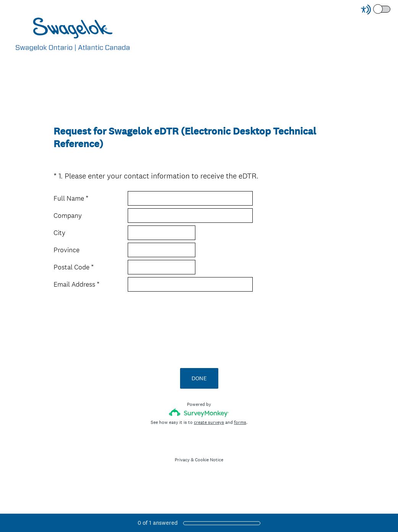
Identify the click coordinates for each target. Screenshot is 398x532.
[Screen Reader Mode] (376, 10)
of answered (158, 523)
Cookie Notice (209, 460)
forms (240, 422)
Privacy (182, 460)
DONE (199, 378)
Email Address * (76, 284)
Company (68, 216)
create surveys (209, 422)
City (59, 233)
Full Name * (71, 198)
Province (67, 250)
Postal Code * (74, 267)
